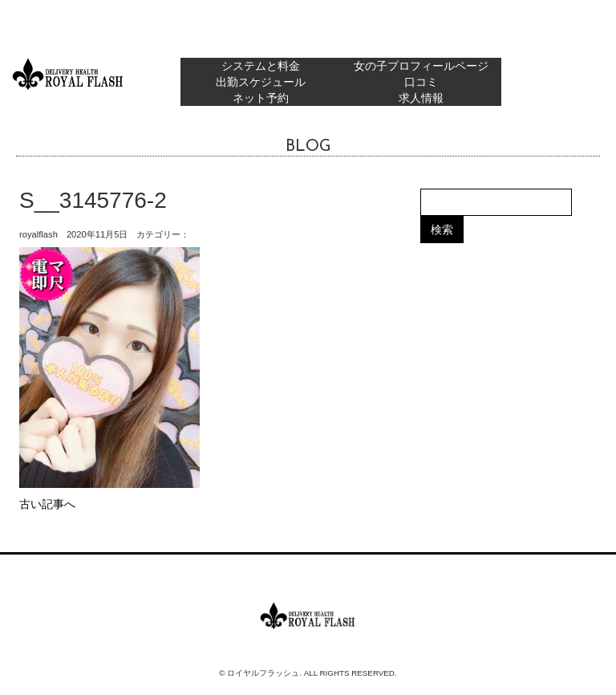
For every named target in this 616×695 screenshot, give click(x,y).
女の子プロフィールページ (421, 66)
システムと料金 (261, 66)
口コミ (421, 82)
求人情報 (421, 98)
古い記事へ (47, 504)
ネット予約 (261, 98)
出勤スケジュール (261, 82)
